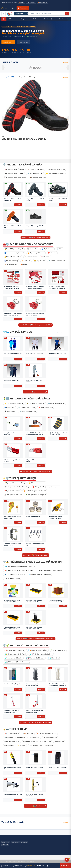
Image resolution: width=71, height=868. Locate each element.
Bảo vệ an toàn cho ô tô (50, 738)
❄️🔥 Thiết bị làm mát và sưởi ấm (37, 650)
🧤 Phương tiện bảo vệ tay (35, 173)
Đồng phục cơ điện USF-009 (12, 380)
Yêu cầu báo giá (23, 42)
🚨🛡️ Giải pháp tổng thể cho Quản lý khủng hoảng (19, 570)
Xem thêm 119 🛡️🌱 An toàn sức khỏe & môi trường (35, 722)
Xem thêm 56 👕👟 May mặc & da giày (36, 392)
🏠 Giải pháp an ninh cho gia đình (47, 734)
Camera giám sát (9, 746)
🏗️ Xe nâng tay (26, 261)
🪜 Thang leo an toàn (11, 265)
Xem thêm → (66, 822)
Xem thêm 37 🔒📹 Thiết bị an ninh (35, 806)
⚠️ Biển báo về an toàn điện (37, 483)
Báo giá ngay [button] (23, 8)
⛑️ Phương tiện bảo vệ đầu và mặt (14, 169)
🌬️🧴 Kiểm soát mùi (54, 658)
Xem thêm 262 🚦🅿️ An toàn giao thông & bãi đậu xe (35, 471)
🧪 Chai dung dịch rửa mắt (12, 578)
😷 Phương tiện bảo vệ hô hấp (56, 169)
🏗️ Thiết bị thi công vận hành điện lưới (35, 491)
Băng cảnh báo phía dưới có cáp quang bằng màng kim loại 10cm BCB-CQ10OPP (35, 435)
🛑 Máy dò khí (52, 253)
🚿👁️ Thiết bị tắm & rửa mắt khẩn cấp (40, 574)
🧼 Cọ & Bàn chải (46, 257)
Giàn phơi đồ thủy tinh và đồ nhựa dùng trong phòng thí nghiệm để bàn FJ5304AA (58, 685)
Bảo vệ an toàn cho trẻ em (12, 742)
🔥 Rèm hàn (24, 265)
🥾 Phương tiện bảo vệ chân (38, 177)
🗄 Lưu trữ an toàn (32, 249)
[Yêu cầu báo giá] (67, 860)
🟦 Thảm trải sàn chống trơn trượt (14, 253)
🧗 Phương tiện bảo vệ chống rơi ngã (15, 177)
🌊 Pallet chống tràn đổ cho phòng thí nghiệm (50, 570)
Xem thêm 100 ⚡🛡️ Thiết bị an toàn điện (35, 555)
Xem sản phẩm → (8, 42)
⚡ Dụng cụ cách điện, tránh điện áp (15, 483)
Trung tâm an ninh (34, 738)
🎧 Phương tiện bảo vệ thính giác (14, 173)
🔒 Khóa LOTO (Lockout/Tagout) (14, 249)
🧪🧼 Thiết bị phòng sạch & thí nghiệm (41, 654)
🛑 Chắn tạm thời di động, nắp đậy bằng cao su (46, 487)
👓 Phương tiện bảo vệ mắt (36, 169)
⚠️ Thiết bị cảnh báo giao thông (14, 403)
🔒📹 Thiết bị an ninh (16, 729)
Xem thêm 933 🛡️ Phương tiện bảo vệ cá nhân (36, 237)
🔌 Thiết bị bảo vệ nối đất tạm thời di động (17, 487)
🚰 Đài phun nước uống (11, 261)
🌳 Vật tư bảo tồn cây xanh (59, 650)
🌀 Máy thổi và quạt (47, 249)
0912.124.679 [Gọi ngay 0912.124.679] (6, 8)
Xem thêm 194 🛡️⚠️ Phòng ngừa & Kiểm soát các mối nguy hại (35, 639)
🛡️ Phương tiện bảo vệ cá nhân (23, 165)
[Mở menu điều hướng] (4, 14)
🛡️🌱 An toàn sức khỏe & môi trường (26, 646)
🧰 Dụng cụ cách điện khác (12, 491)
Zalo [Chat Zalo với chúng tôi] (14, 8)
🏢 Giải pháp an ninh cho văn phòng (15, 738)
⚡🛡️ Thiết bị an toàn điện (19, 478)
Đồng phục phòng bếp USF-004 (35, 353)
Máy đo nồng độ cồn (45, 742)
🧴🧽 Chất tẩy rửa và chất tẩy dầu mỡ (15, 654)
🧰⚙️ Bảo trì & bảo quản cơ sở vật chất (28, 244)
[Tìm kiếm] (67, 14)
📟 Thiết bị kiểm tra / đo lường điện (36, 495)
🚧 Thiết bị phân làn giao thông (35, 403)
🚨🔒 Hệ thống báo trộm (12, 734)
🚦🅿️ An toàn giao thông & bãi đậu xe (27, 399)
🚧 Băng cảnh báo (39, 261)
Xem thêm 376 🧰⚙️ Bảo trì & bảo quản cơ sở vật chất (35, 325)
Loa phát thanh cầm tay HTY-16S (13, 794)
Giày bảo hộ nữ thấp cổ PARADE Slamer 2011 (25, 139)
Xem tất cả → (66, 62)
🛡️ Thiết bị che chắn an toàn (28, 411)
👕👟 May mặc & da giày (18, 332)
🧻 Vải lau (60, 249)
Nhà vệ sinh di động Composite (12, 684)
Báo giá (18, 205)
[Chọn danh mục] (21, 14)
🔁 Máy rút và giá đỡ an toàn (36, 253)
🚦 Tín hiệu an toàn (10, 411)
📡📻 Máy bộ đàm (28, 734)
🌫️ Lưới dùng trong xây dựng (26, 407)
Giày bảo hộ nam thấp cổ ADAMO (35, 226)
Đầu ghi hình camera (29, 742)
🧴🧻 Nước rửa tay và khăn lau (13, 658)
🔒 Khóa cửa (22, 746)
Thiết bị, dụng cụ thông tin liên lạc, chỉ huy (41, 746)
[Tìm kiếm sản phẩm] (47, 14)
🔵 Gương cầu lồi (9, 407)
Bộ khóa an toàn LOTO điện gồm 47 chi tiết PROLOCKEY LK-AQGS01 (35, 288)
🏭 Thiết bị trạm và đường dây (13, 495)
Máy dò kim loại (59, 742)
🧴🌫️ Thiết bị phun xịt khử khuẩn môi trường (17, 662)
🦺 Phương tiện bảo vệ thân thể (55, 173)
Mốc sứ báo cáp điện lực (33, 517)
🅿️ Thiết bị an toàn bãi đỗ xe (56, 403)
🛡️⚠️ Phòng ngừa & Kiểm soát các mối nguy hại (32, 562)
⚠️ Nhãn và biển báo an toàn (13, 257)
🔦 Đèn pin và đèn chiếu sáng (57, 261)
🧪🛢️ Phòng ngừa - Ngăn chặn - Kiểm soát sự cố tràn (20, 566)
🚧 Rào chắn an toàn (31, 257)
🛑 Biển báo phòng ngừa (46, 407)
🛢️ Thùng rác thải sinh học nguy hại (15, 574)
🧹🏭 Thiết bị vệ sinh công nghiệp (14, 650)
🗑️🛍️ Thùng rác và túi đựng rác (35, 658)
